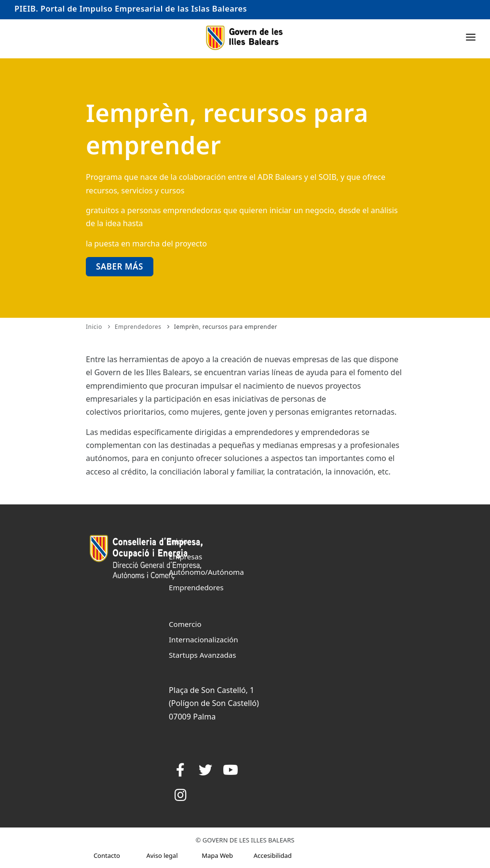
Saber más (120, 266)
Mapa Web (217, 855)
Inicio (94, 327)
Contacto (107, 855)
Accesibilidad (273, 855)
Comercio (185, 624)
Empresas (185, 556)
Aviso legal (162, 855)
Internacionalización (204, 639)
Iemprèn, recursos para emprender (226, 327)
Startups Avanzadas (202, 655)
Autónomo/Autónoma (206, 572)
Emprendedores (138, 327)
